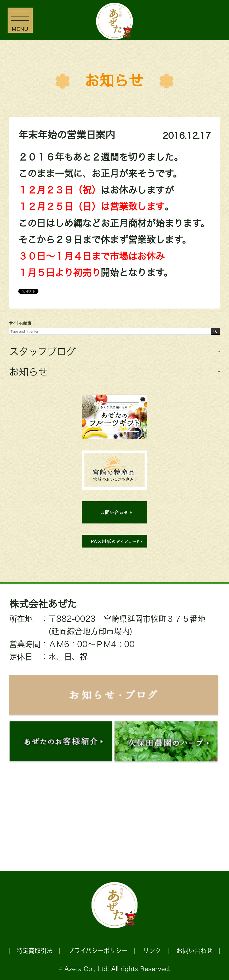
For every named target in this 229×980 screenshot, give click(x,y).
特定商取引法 (35, 951)
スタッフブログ (42, 352)
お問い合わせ (194, 951)
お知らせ (114, 81)
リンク (152, 951)
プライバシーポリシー (98, 951)
